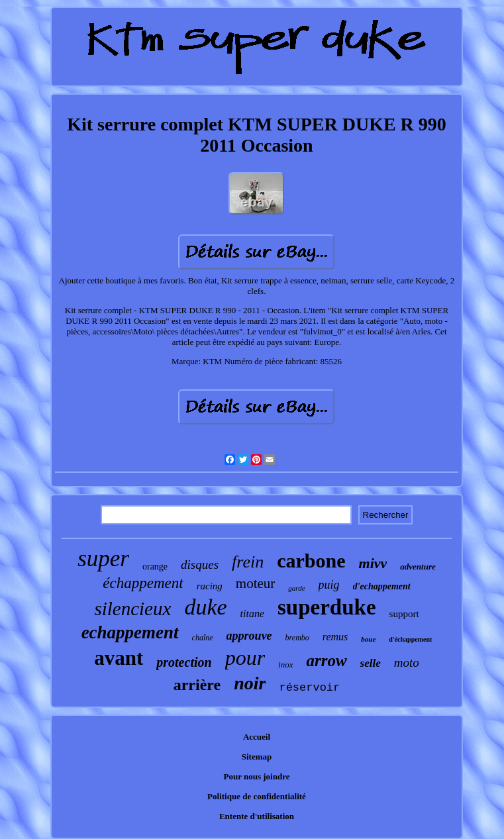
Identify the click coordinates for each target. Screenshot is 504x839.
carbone (311, 561)
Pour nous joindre (257, 776)
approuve (249, 636)
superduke (327, 607)
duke (205, 607)
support (404, 614)
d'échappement (410, 639)
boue (368, 639)
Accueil (257, 737)
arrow (326, 661)
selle (371, 663)
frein (248, 562)
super (103, 559)
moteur (255, 583)
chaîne (203, 638)
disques (200, 565)
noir (250, 683)
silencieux (132, 609)
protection (184, 662)
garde (296, 588)
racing (210, 586)
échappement (143, 583)
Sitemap (257, 757)
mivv (373, 563)
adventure (418, 567)
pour (245, 658)
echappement (130, 632)
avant (119, 658)
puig (329, 585)
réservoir (309, 688)
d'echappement (382, 586)
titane (252, 614)
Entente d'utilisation (257, 816)
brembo (297, 638)
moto (407, 663)
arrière (197, 685)
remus (335, 637)
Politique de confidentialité (257, 796)
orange (155, 567)
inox (285, 665)
